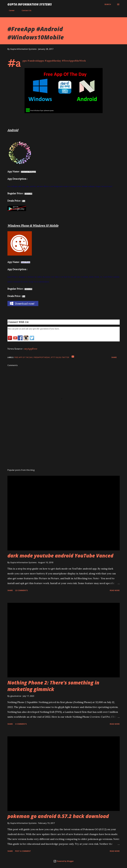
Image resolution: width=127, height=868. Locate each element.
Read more (115, 590)
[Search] (108, 4)
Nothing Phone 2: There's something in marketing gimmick (53, 686)
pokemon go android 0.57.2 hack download (58, 816)
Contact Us (25, 10)
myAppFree (31, 349)
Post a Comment (23, 851)
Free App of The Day (23, 357)
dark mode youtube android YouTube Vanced (60, 556)
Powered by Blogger (64, 861)
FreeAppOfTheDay (42, 357)
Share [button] (114, 357)
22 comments (21, 590)
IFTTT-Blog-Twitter (60, 357)
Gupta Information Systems (30, 4)
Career (10, 10)
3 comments (21, 724)
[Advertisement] (64, 448)
